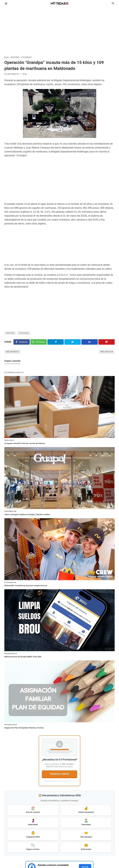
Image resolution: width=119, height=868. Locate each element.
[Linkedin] (90, 342)
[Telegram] (56, 342)
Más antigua (107, 352)
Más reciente (13, 352)
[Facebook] (22, 342)
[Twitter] (39, 342)
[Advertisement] (59, 29)
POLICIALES (24, 333)
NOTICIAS (11, 333)
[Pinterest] (107, 342)
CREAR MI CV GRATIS (60, 774)
